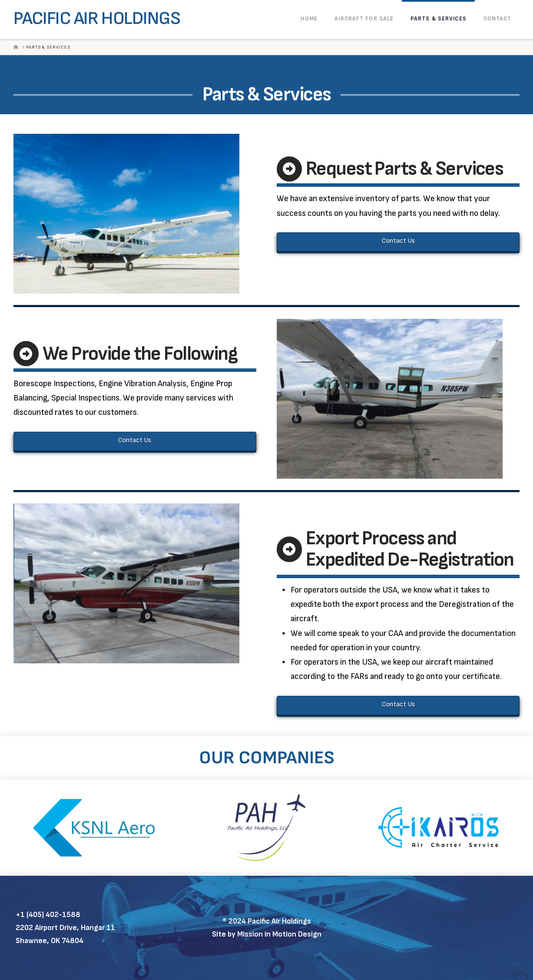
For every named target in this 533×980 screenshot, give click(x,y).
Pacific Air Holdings (97, 19)
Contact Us (398, 241)
